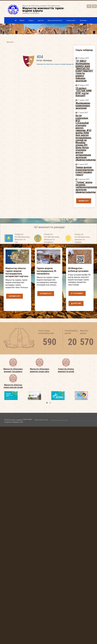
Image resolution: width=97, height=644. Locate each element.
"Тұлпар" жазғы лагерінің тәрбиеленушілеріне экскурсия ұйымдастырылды (86, 187)
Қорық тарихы (28, 421)
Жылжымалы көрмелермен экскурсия (83, 105)
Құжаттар (41, 20)
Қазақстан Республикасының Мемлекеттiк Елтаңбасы (52, 243)
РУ (89, 6)
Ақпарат (31, 20)
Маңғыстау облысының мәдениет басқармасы (13, 370)
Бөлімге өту (84, 201)
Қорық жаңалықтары (42, 421)
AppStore (76, 303)
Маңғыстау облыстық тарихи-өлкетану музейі (13, 386)
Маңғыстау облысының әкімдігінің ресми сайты (40, 370)
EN (94, 6)
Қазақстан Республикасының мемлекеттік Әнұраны (82, 243)
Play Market (77, 293)
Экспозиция (84, 20)
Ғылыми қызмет (71, 20)
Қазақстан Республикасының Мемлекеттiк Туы (22, 243)
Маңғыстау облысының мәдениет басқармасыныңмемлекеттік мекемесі (45, 9)
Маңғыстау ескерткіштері (55, 20)
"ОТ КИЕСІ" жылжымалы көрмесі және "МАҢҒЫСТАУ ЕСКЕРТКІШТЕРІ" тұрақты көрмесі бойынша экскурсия (84, 71)
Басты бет (10, 42)
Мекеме (22, 20)
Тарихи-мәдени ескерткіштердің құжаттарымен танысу (85, 171)
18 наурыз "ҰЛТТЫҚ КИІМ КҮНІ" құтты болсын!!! (84, 92)
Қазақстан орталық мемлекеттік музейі (66, 370)
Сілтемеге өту (14, 296)
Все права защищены (16, 422)
